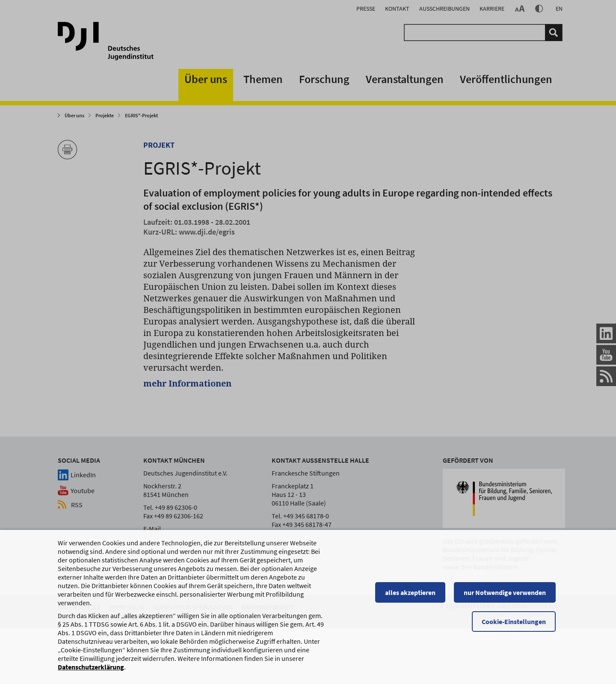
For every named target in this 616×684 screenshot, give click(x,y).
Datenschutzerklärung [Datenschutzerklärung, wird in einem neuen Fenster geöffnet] (91, 667)
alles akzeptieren (413, 592)
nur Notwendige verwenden (507, 592)
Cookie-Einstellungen (516, 622)
